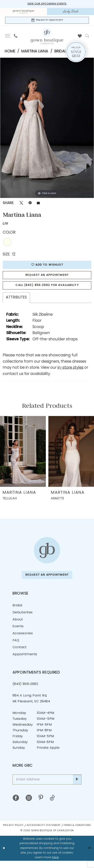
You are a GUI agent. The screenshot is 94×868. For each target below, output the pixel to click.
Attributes (16, 303)
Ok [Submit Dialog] (89, 855)
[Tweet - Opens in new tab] (21, 204)
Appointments (25, 660)
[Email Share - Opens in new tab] (38, 204)
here (55, 865)
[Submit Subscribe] (77, 786)
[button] (8, 37)
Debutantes (23, 619)
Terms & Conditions (77, 833)
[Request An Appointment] (47, 21)
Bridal (17, 612)
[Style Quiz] (76, 53)
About (18, 626)
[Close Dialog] (4, 855)
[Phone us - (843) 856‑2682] (16, 37)
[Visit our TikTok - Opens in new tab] (52, 805)
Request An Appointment (47, 278)
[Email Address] (47, 786)
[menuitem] (23, 12)
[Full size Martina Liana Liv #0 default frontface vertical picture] (47, 129)
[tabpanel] (47, 129)
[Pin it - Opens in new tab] (30, 204)
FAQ (16, 647)
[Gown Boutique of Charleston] (47, 555)
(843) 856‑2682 (25, 690)
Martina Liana (35, 53)
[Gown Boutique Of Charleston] (47, 37)
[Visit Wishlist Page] (80, 37)
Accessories (23, 640)
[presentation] (23, 456)
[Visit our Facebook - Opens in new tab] (16, 805)
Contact (19, 654)
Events (18, 633)
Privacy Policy (13, 833)
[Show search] (87, 37)
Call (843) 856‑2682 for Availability (47, 290)
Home (10, 53)
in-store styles (70, 373)
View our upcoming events (47, 4)
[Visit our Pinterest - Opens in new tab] (41, 805)
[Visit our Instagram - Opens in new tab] (29, 805)
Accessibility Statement (44, 833)
